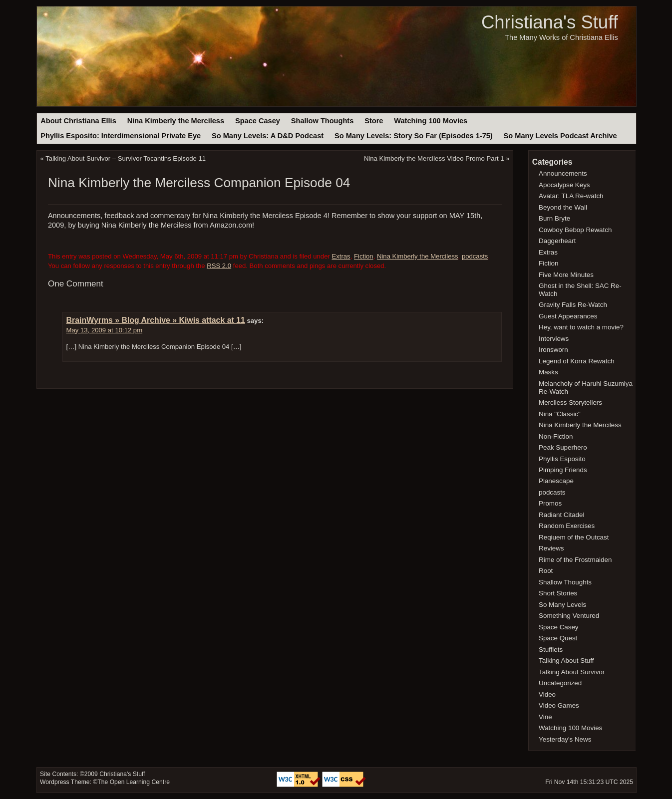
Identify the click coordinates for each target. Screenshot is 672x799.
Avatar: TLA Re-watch (571, 196)
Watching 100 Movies (431, 121)
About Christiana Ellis (78, 121)
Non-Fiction (556, 436)
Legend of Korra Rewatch (577, 361)
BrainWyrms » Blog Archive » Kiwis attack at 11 (156, 320)
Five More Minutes (566, 275)
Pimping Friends (563, 470)
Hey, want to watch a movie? (581, 327)
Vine (545, 717)
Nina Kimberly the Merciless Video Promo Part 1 (434, 158)
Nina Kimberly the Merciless (176, 121)
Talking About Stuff (566, 661)
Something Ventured (569, 616)
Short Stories (558, 593)
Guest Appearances (568, 316)
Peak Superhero (563, 447)
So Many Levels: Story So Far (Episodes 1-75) (414, 136)
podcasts (475, 256)
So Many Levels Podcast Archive (560, 136)
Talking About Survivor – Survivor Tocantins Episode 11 (126, 158)
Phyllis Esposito (562, 459)
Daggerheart (557, 241)
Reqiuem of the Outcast (574, 537)
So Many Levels (562, 605)
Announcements (563, 173)
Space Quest (558, 638)
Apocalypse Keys (564, 185)
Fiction (364, 256)
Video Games (559, 705)
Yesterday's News (565, 739)
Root (546, 571)
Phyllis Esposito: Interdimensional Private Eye (121, 136)
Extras (341, 256)
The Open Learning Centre (134, 782)
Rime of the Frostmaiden (575, 560)
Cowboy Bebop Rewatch (575, 230)
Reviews (551, 548)
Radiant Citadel (561, 515)
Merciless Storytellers (570, 402)
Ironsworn (553, 350)
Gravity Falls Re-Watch (573, 305)
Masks (548, 372)
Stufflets (551, 650)
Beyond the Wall (563, 207)
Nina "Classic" (560, 414)
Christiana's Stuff (550, 22)
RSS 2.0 (219, 266)
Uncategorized (560, 683)
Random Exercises (567, 526)
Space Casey (258, 121)
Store (374, 121)
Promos (550, 503)
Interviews (554, 339)
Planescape (556, 481)
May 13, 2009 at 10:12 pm (105, 330)
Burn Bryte (554, 218)
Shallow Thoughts (323, 121)
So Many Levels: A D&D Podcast (268, 136)
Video (547, 694)
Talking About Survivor (572, 672)
